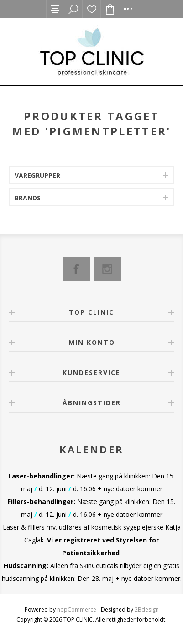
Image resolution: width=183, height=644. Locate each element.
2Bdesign (147, 609)
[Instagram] (107, 269)
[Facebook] (76, 269)
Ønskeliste (92, 9)
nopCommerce (77, 609)
